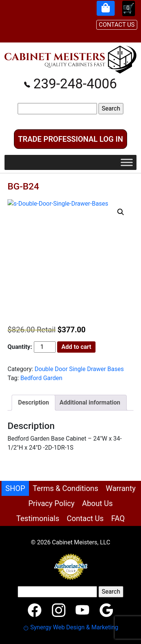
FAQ (118, 518)
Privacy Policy (51, 503)
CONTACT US (117, 25)
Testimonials (38, 518)
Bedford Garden (41, 378)
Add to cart (76, 347)
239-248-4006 (70, 84)
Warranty (121, 488)
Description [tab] (33, 402)
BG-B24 (23, 186)
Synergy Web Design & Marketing (71, 627)
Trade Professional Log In (70, 139)
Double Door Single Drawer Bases (79, 369)
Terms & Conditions (65, 488)
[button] (121, 212)
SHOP (15, 488)
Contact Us (85, 518)
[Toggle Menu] (127, 162)
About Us (97, 503)
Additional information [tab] (90, 402)
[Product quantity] (45, 347)
